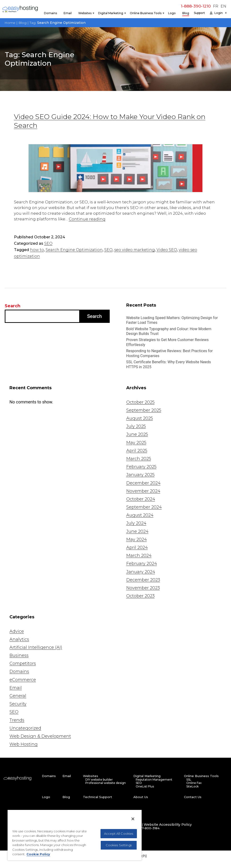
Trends (17, 720)
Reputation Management (154, 780)
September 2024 (144, 507)
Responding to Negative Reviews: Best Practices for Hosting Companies (170, 353)
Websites (85, 13)
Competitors (23, 663)
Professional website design (106, 783)
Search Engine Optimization (74, 250)
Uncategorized (25, 728)
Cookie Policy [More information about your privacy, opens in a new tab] (38, 854)
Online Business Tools (146, 13)
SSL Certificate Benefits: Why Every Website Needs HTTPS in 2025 (169, 364)
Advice (17, 631)
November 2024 (143, 491)
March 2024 (139, 556)
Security (18, 704)
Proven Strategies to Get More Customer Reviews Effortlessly (168, 342)
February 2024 (142, 564)
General (18, 696)
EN (223, 6)
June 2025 (137, 434)
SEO (48, 243)
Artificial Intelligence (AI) (36, 647)
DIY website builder (99, 780)
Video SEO (167, 250)
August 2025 (140, 418)
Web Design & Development (40, 736)
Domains (50, 13)
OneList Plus (145, 787)
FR (216, 6)
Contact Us (193, 797)
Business (19, 655)
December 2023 (143, 580)
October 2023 (140, 596)
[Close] (133, 819)
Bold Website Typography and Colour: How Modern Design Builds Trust (169, 331)
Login (219, 13)
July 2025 (136, 426)
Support (199, 13)
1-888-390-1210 (196, 6)
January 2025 (140, 475)
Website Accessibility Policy (168, 825)
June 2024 (137, 531)
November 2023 (143, 588)
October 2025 (140, 402)
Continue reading (87, 219)
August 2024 (140, 515)
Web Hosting (24, 744)
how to (37, 250)
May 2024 (137, 539)
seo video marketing (135, 250)
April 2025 (137, 451)
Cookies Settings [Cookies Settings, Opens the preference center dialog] (119, 845)
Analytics (19, 639)
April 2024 (137, 547)
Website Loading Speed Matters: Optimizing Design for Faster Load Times (172, 320)
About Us (141, 797)
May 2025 (136, 443)
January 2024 (141, 572)
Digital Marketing (111, 13)
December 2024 (143, 483)
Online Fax (194, 783)
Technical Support (98, 797)
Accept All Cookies (119, 834)
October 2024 (141, 499)
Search (13, 306)
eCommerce (23, 680)
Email (68, 13)
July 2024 (136, 523)
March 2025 (139, 459)
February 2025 (141, 467)
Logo (172, 13)
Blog (186, 13)
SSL (189, 780)
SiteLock (192, 787)
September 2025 (144, 410)
